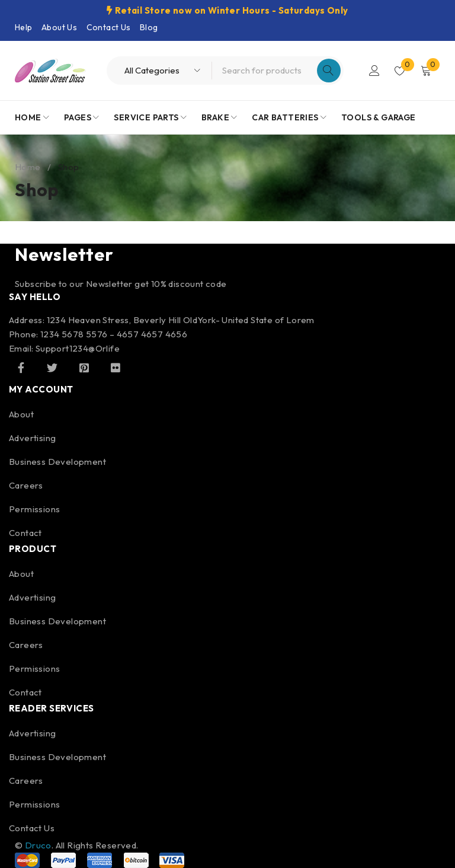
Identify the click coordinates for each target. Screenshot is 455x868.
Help (24, 27)
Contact (25, 533)
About (21, 414)
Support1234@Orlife (78, 348)
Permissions (34, 509)
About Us (59, 27)
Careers (26, 485)
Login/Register (373, 71)
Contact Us (109, 27)
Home (28, 167)
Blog (149, 27)
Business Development (57, 462)
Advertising (32, 438)
